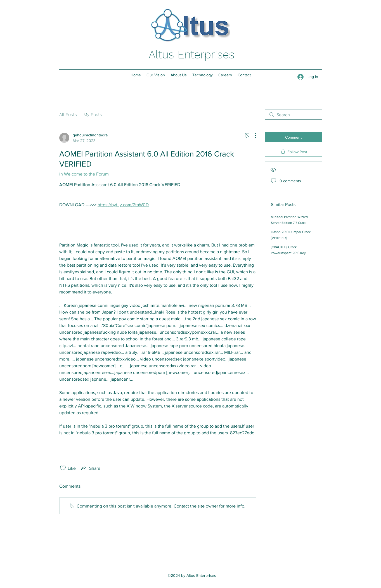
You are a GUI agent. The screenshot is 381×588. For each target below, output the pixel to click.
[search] (294, 115)
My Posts (93, 114)
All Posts (68, 114)
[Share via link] (90, 468)
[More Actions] (253, 136)
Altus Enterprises (192, 55)
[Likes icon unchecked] (63, 468)
